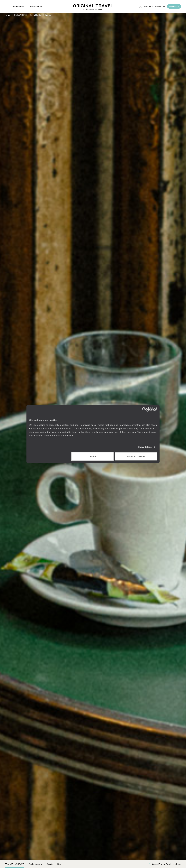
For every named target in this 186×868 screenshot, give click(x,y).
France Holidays (14, 864)
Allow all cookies (136, 456)
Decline (92, 456)
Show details (145, 447)
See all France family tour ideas (164, 864)
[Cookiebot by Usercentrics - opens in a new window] (144, 409)
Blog (59, 864)
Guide (50, 864)
